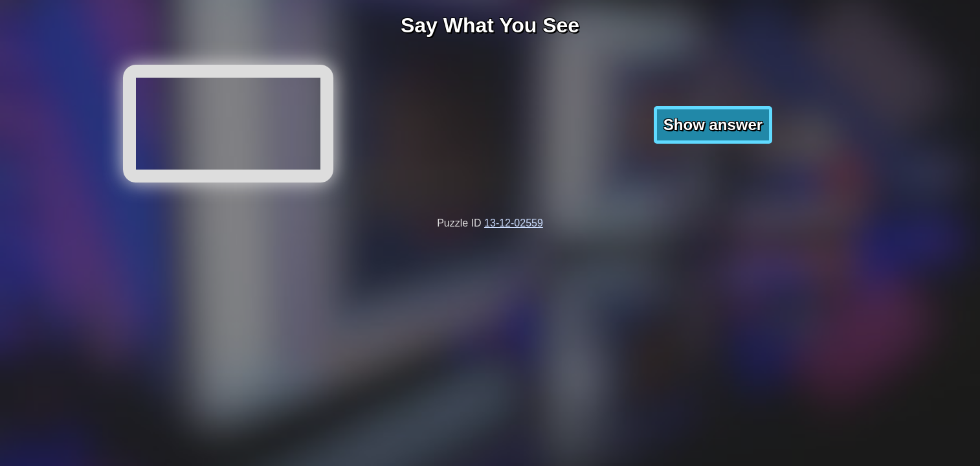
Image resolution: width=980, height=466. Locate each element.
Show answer (713, 125)
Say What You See (490, 25)
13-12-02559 (514, 223)
